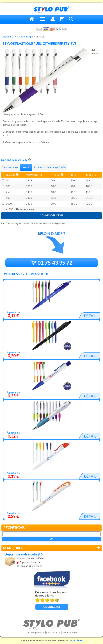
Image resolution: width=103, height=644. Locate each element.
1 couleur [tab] (26, 167)
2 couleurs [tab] (39, 167)
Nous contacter (53, 633)
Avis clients (77, 640)
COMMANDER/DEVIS (51, 215)
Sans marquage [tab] (10, 167)
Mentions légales (70, 633)
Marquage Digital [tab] (57, 167)
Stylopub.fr (9, 37)
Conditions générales (35, 633)
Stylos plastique (25, 37)
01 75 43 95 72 (51, 263)
